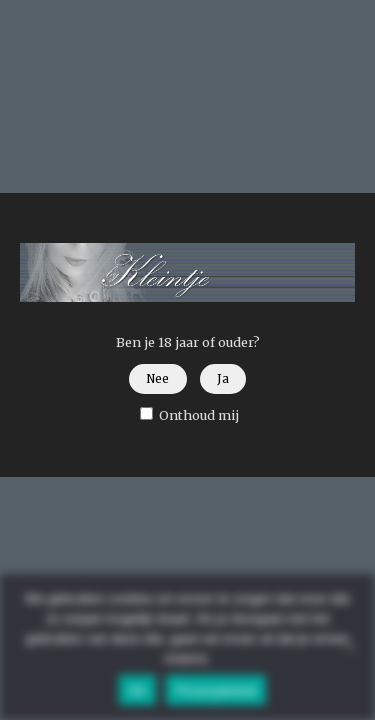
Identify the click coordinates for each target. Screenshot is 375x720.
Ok (137, 690)
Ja (223, 379)
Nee (157, 379)
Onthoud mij (189, 415)
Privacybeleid (216, 690)
